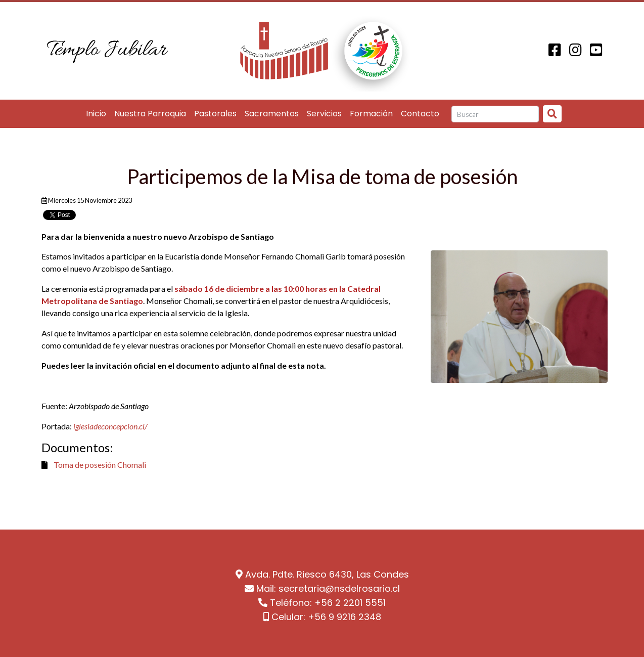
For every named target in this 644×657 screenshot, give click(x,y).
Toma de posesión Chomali (100, 465)
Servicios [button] (324, 114)
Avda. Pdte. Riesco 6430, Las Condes (327, 574)
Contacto (420, 114)
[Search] (495, 114)
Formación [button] (371, 114)
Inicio (96, 114)
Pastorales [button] (215, 114)
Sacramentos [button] (272, 114)
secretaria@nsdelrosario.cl (339, 588)
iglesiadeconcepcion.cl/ (110, 426)
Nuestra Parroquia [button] (150, 114)
